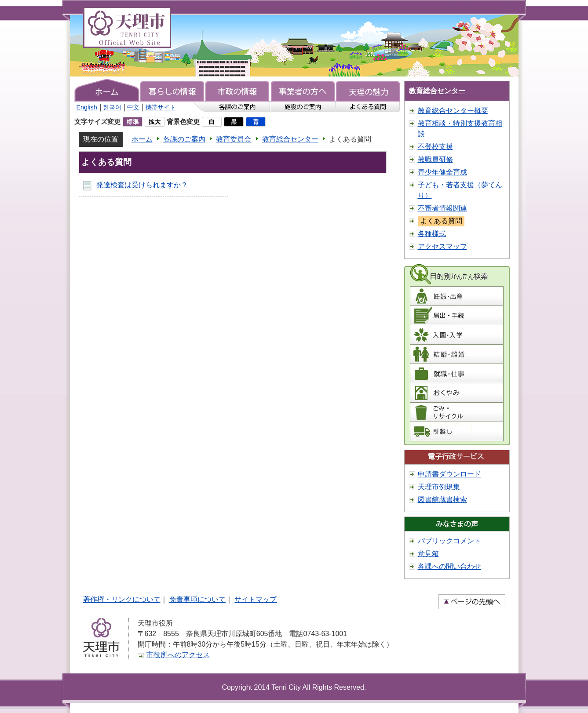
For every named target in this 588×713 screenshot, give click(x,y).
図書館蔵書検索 (442, 500)
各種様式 (432, 234)
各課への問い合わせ (449, 566)
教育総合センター (290, 139)
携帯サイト (161, 107)
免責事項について (197, 599)
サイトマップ (256, 599)
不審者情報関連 (442, 208)
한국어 (112, 107)
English (87, 107)
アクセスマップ (442, 246)
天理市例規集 (439, 487)
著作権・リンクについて (122, 599)
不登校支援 (435, 147)
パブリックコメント (449, 541)
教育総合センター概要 (453, 111)
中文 (133, 107)
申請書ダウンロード (449, 474)
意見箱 (428, 554)
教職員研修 (435, 159)
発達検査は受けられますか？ (142, 185)
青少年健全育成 (442, 172)
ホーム (142, 139)
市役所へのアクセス (178, 655)
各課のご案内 (184, 139)
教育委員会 (234, 139)
